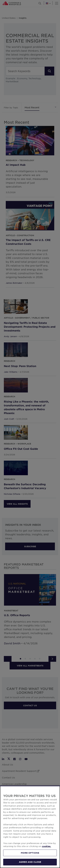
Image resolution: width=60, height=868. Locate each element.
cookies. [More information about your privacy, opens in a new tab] (46, 861)
